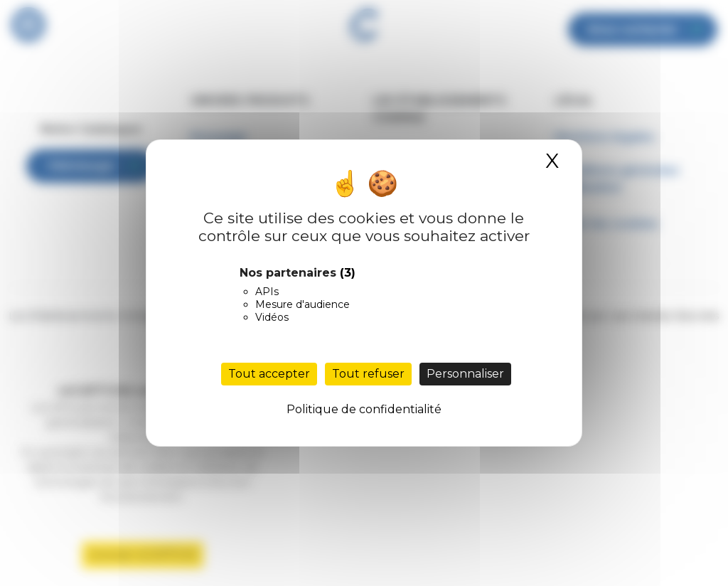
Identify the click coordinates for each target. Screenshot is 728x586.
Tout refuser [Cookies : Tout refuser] (368, 374)
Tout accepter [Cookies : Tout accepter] (269, 374)
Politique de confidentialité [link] (364, 409)
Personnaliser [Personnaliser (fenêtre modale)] (465, 374)
